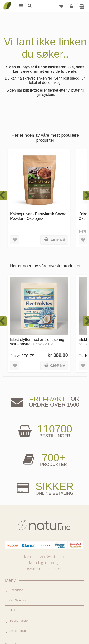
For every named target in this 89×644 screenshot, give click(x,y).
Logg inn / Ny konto (22, 581)
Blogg (13, 522)
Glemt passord (19, 591)
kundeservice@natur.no (44, 360)
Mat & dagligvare (20, 458)
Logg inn (72, 8)
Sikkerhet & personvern (24, 622)
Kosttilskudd (17, 478)
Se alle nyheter (19, 424)
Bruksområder (18, 532)
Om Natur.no (18, 404)
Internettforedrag (20, 543)
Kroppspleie (17, 489)
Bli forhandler (18, 563)
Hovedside (16, 394)
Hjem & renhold (19, 499)
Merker (14, 414)
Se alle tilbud (18, 434)
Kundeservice (18, 601)
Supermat (16, 468)
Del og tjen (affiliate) (22, 553)
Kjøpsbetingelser (20, 611)
